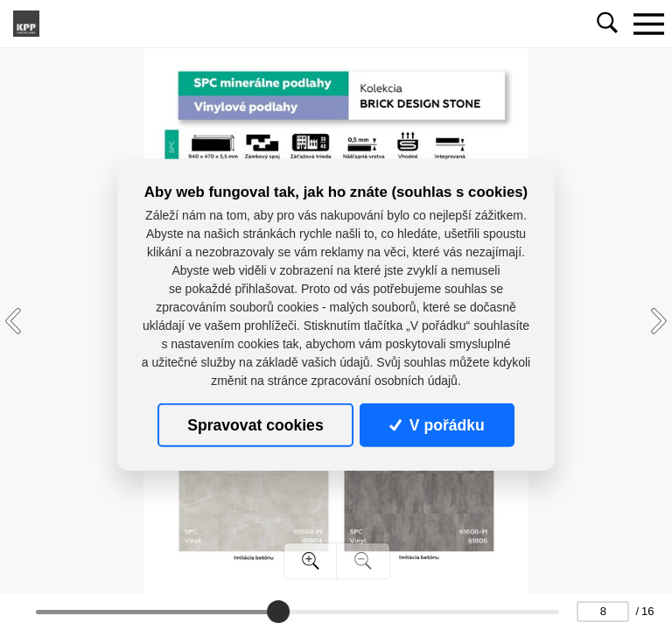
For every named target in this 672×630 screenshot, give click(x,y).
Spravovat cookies (255, 425)
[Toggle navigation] (648, 24)
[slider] (278, 612)
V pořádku (437, 425)
